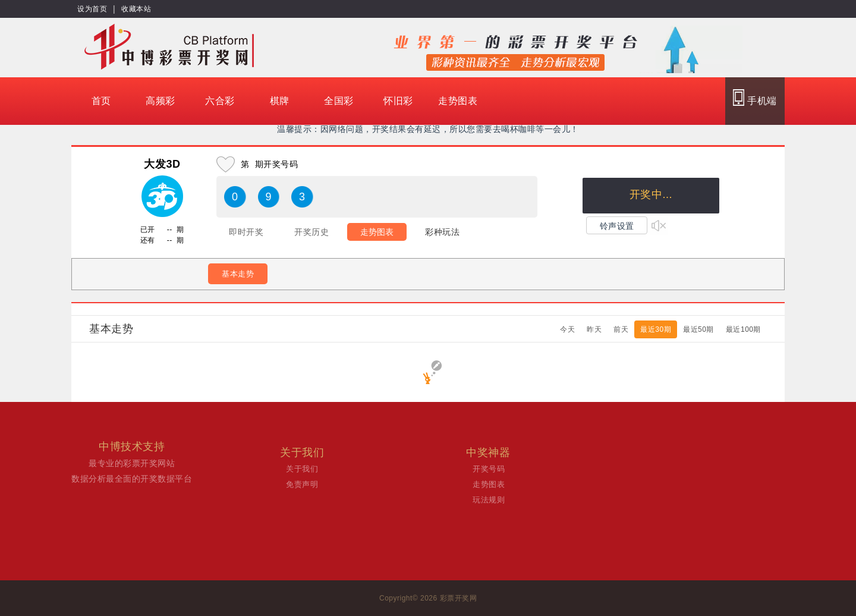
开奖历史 (311, 232)
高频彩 (160, 101)
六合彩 (220, 101)
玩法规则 (489, 500)
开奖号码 (489, 469)
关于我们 (302, 469)
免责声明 (302, 484)
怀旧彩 (398, 101)
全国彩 (339, 101)
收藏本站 (136, 9)
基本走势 (238, 274)
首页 (101, 101)
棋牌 (280, 101)
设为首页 (92, 9)
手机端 (755, 98)
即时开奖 (246, 232)
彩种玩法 (442, 232)
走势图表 (458, 101)
